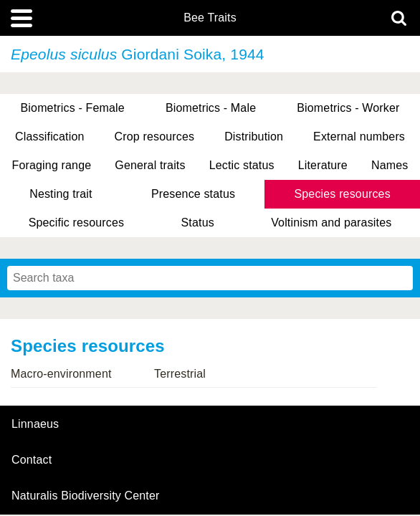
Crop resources (155, 137)
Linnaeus (35, 424)
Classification (50, 137)
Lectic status (242, 165)
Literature (323, 165)
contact (32, 460)
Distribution (254, 137)
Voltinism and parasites (331, 223)
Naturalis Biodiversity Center (86, 496)
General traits (150, 165)
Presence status (193, 194)
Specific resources (77, 223)
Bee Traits (210, 18)
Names (390, 165)
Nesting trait (61, 194)
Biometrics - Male (211, 108)
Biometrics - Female (73, 108)
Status (198, 223)
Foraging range (52, 165)
